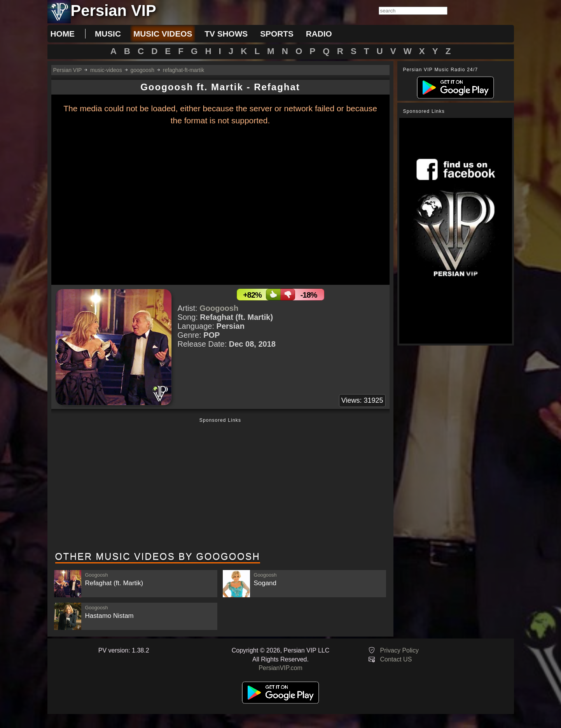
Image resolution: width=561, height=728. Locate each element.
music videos (163, 34)
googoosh (142, 70)
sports (277, 34)
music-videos (106, 70)
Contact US (396, 659)
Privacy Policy (400, 650)
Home (63, 34)
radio (319, 34)
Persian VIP (68, 70)
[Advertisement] (220, 485)
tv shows (226, 34)
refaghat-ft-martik (184, 70)
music (108, 34)
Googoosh (219, 308)
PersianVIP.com (280, 668)
